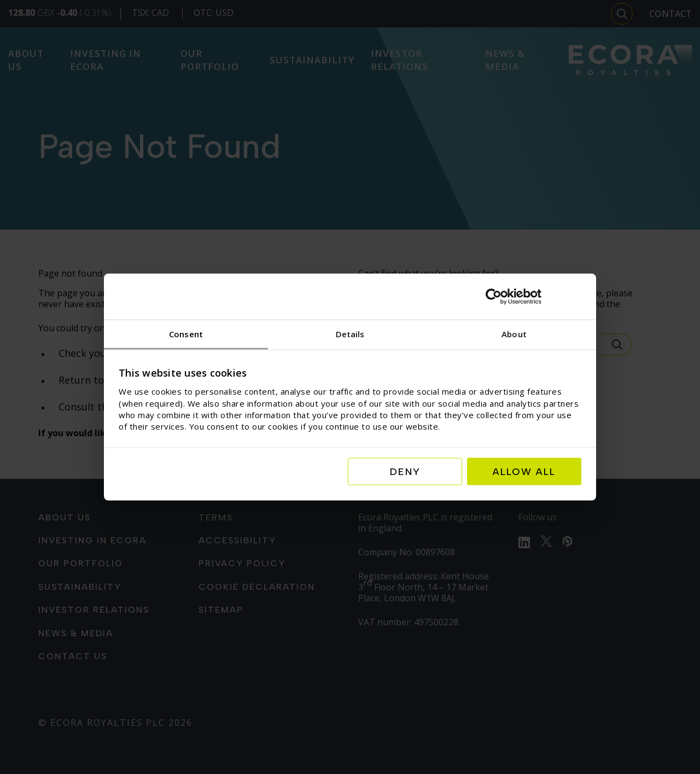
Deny (405, 471)
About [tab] (514, 334)
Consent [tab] (186, 334)
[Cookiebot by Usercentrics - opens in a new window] (533, 297)
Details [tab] (350, 334)
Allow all (524, 471)
